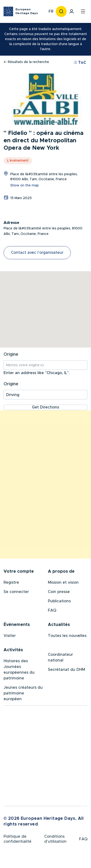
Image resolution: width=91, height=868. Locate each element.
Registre (11, 583)
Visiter (10, 636)
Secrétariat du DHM (66, 670)
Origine (11, 355)
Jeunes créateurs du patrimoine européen (23, 694)
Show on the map (25, 185)
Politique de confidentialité (18, 840)
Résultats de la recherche (26, 62)
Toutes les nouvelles (67, 636)
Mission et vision (63, 583)
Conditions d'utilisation (55, 840)
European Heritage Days (27, 11)
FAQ (52, 611)
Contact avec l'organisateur (37, 253)
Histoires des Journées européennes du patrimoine (19, 670)
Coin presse (59, 592)
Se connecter (16, 592)
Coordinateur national (60, 658)
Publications (59, 602)
